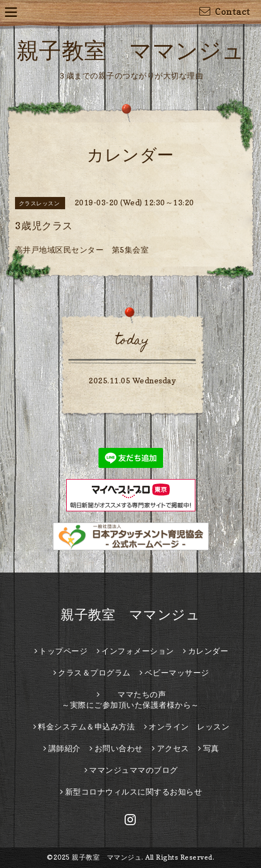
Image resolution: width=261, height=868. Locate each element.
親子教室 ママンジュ (131, 50)
